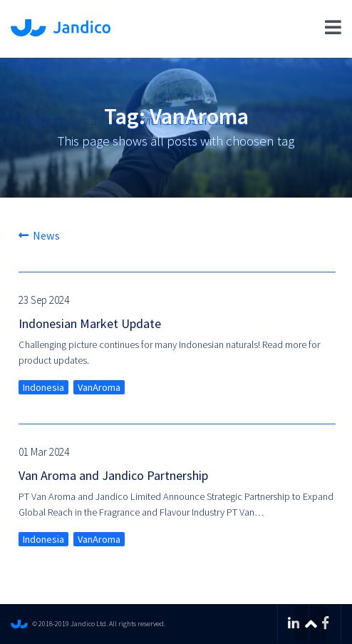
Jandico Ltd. (61, 28)
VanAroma (99, 387)
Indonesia (43, 387)
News (39, 235)
